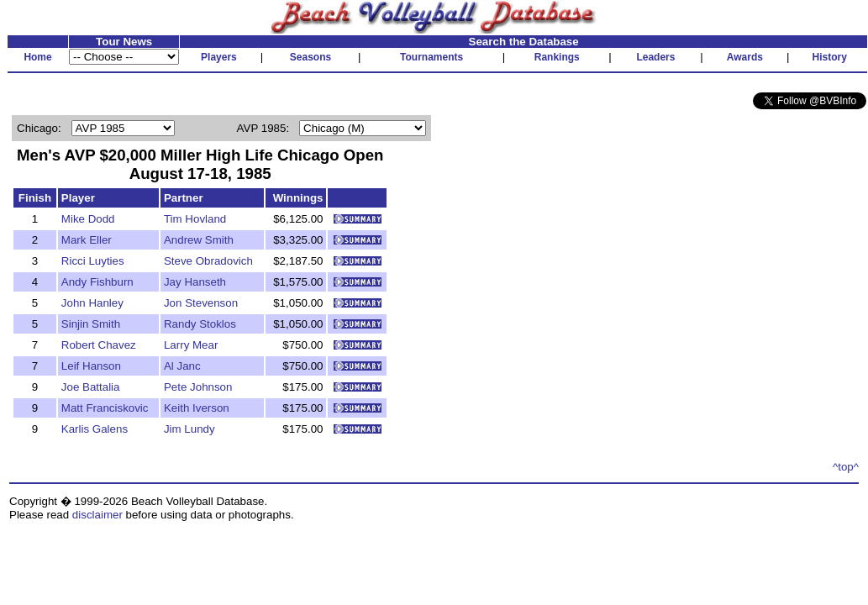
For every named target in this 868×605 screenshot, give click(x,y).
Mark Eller (87, 240)
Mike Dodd (88, 219)
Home (37, 57)
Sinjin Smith (91, 324)
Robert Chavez (99, 345)
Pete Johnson (198, 387)
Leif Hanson (91, 366)
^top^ (846, 467)
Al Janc (182, 366)
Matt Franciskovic (105, 408)
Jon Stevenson (201, 303)
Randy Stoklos (200, 324)
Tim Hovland (195, 219)
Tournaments (431, 57)
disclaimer (97, 515)
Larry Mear (191, 345)
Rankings (557, 57)
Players (219, 57)
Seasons (310, 57)
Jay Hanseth (195, 282)
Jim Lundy (189, 429)
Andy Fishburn (97, 282)
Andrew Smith (199, 240)
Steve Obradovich (208, 261)
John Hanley (92, 303)
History (830, 57)
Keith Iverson (197, 408)
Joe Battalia (91, 387)
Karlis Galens (95, 429)
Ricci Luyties (93, 261)
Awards (745, 57)
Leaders (655, 57)
